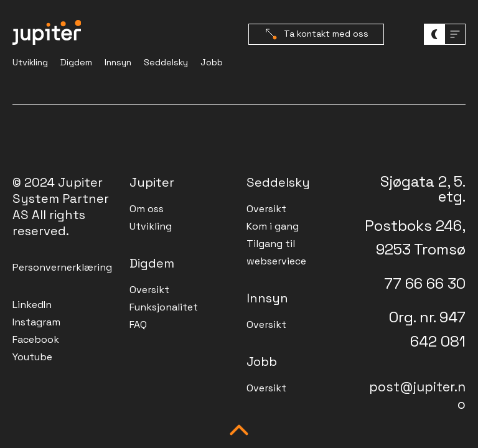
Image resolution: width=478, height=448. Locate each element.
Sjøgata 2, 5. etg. (423, 189)
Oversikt (149, 290)
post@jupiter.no (417, 396)
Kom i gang (273, 226)
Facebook (36, 339)
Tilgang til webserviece (276, 252)
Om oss (147, 209)
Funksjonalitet (164, 307)
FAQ (138, 324)
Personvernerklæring (62, 267)
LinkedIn (32, 305)
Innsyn (118, 62)
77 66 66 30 (425, 283)
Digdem (76, 62)
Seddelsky (166, 62)
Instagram (36, 322)
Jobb (212, 62)
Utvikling (30, 62)
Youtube (32, 357)
